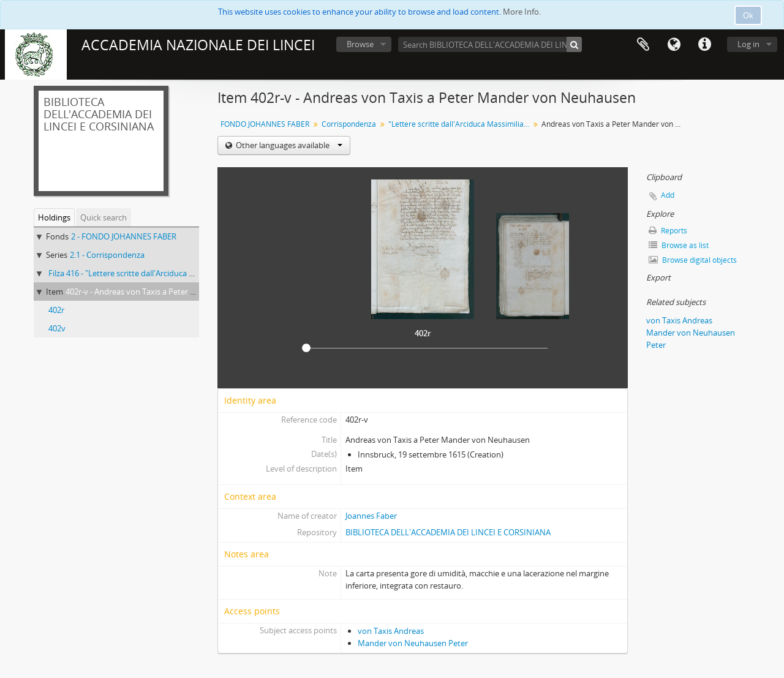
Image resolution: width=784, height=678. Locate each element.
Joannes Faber (371, 516)
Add (668, 195)
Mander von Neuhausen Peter (413, 643)
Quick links (704, 45)
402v (57, 328)
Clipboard (643, 45)
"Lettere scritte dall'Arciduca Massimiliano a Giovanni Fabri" (460, 124)
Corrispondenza (349, 124)
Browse (360, 44)
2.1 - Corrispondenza (107, 255)
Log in (748, 44)
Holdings (54, 217)
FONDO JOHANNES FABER (265, 124)
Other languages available (288, 145)
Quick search (104, 217)
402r (56, 310)
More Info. (522, 12)
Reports (668, 231)
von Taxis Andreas (391, 631)
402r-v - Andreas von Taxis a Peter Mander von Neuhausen (172, 292)
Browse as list (679, 245)
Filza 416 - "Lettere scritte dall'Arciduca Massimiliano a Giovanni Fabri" (174, 273)
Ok (748, 15)
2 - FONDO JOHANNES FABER (124, 236)
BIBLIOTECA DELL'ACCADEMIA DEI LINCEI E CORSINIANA (448, 532)
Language (674, 45)
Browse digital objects (693, 260)
